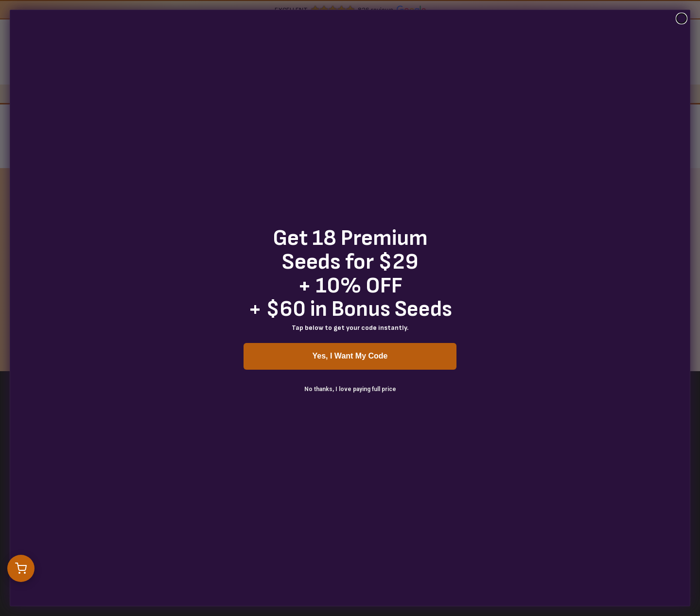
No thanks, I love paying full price (350, 389)
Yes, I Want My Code (350, 356)
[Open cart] (21, 568)
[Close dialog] (682, 18)
